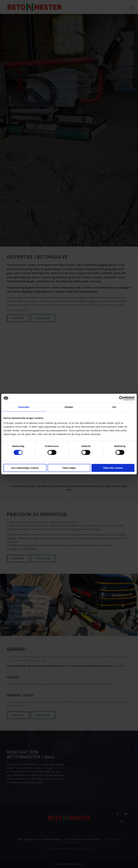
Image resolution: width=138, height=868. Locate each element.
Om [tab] (114, 407)
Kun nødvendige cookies (25, 468)
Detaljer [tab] (69, 407)
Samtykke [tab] (24, 407)
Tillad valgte (69, 468)
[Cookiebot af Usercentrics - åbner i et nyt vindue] (121, 398)
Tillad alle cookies (113, 468)
